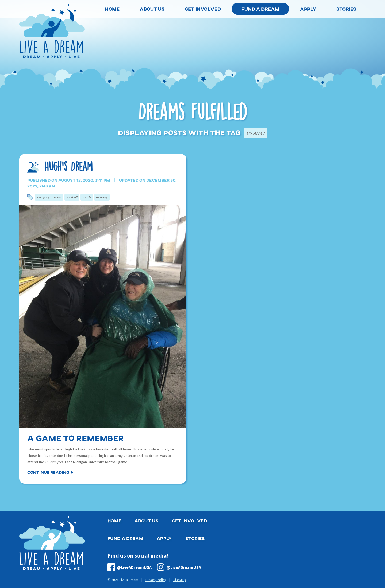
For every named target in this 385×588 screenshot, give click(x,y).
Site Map (180, 580)
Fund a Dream (260, 9)
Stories (195, 538)
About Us (147, 521)
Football (72, 197)
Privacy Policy (156, 580)
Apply (164, 538)
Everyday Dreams (49, 197)
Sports (87, 197)
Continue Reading (48, 472)
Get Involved (189, 521)
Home (114, 521)
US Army (102, 197)
